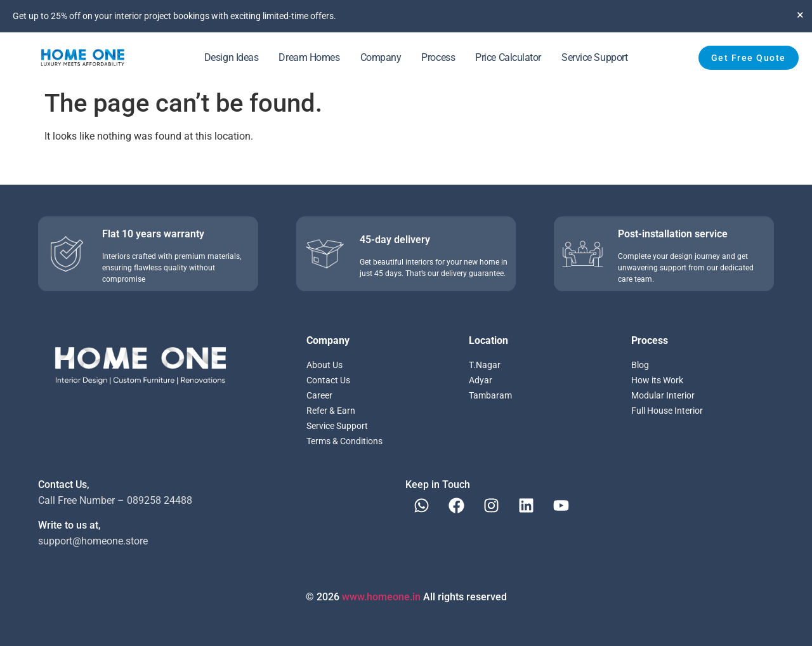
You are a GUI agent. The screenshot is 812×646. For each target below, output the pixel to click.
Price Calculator (508, 57)
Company (381, 57)
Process (438, 57)
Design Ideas (232, 57)
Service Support (594, 57)
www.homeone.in (381, 597)
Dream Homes (309, 57)
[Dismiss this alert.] (800, 15)
